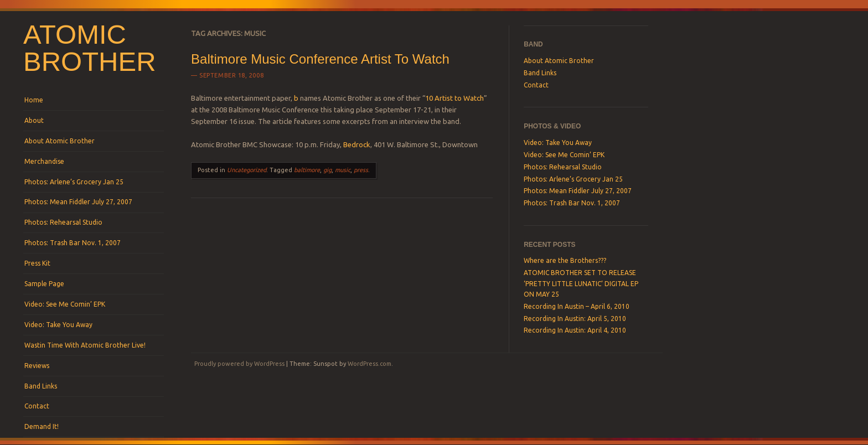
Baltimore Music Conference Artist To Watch (320, 59)
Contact (37, 406)
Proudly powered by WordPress (239, 364)
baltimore (307, 170)
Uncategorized (247, 170)
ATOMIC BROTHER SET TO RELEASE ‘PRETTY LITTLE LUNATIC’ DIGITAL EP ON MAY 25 (581, 283)
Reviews (37, 366)
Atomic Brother (90, 48)
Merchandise (44, 161)
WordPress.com (370, 364)
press (361, 170)
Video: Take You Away (58, 325)
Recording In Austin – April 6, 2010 (577, 306)
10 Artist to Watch (454, 98)
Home (34, 100)
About (34, 120)
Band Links (41, 386)
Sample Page (44, 284)
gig (327, 170)
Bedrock (357, 144)
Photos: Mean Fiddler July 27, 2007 (78, 202)
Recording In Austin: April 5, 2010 (575, 319)
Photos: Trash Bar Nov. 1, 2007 (73, 243)
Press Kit (37, 263)
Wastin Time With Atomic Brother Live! (85, 345)
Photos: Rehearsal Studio (63, 222)
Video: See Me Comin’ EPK (65, 304)
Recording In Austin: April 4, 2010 (575, 330)
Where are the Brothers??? (565, 260)
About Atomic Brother (60, 141)
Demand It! (42, 426)
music (343, 170)
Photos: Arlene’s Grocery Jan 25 (74, 182)
